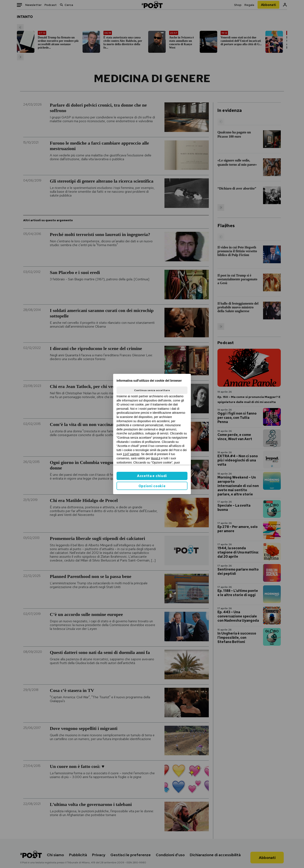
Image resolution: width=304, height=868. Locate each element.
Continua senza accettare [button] (152, 390)
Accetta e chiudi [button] (152, 476)
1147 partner (131, 454)
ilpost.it (156, 458)
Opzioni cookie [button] (152, 486)
